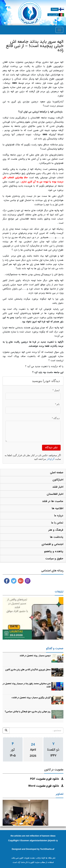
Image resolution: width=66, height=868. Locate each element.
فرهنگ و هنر (56, 530)
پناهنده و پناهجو (54, 551)
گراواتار (51, 459)
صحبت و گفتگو (55, 649)
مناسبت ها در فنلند (53, 501)
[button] (6, 813)
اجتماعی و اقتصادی (52, 544)
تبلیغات (59, 592)
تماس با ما (57, 523)
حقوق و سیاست (54, 559)
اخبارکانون (58, 480)
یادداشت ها (57, 537)
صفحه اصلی (57, 473)
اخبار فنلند (58, 487)
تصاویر (60, 794)
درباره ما (59, 516)
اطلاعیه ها (57, 508)
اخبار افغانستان (55, 494)
